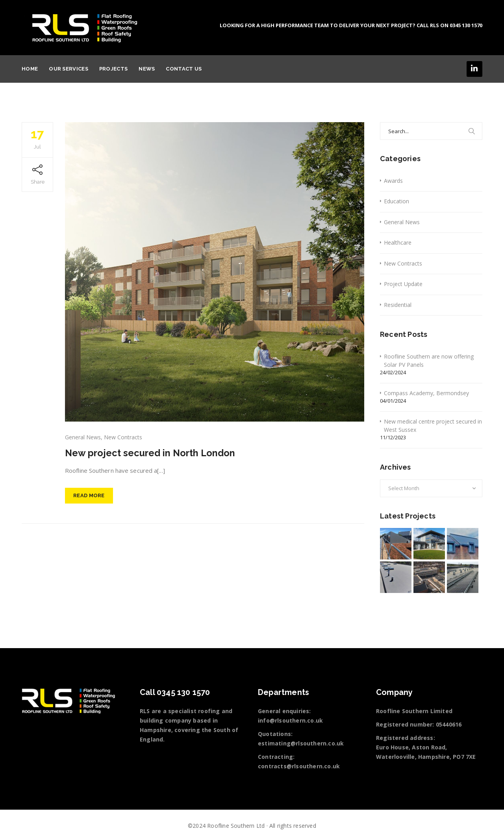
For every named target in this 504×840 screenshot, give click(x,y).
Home (30, 69)
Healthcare (398, 243)
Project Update (403, 284)
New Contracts (123, 437)
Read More (89, 496)
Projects (113, 69)
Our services (69, 69)
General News (83, 437)
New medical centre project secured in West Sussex (433, 426)
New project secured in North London (151, 453)
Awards (393, 181)
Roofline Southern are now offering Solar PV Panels (429, 361)
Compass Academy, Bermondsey (426, 393)
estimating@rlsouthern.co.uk (301, 743)
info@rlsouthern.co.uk (290, 720)
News (147, 69)
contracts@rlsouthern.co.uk (299, 766)
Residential (398, 305)
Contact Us (184, 69)
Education (397, 201)
